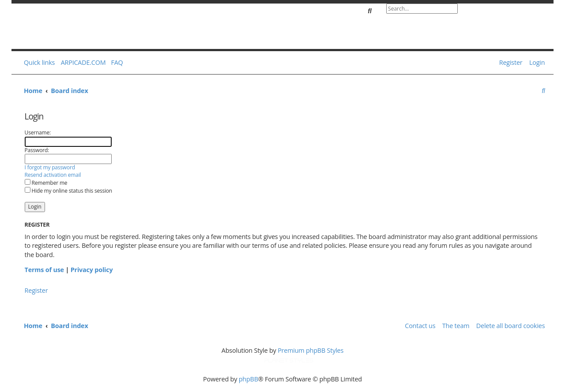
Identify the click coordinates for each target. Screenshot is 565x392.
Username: (38, 133)
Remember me (46, 183)
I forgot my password (50, 168)
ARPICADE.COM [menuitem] (83, 62)
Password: (37, 150)
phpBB (249, 379)
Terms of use (44, 270)
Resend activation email (53, 175)
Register (36, 290)
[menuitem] (115, 63)
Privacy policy (92, 270)
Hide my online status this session (68, 191)
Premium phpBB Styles (311, 350)
